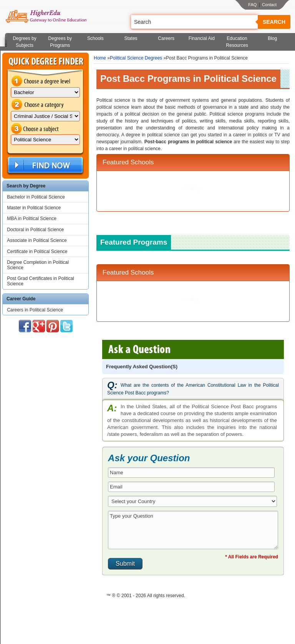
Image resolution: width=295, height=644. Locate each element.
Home (100, 58)
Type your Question (193, 530)
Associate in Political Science (37, 240)
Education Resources (237, 42)
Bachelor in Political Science (36, 197)
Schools (95, 38)
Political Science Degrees (136, 58)
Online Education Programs (46, 17)
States (131, 38)
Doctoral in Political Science (35, 230)
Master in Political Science (34, 208)
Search (274, 22)
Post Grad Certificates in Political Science (41, 281)
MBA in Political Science (32, 219)
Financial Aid (202, 38)
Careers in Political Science (35, 310)
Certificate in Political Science (37, 252)
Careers (166, 38)
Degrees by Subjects (24, 42)
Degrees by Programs (60, 42)
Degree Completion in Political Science (38, 265)
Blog (272, 38)
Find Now (45, 165)
